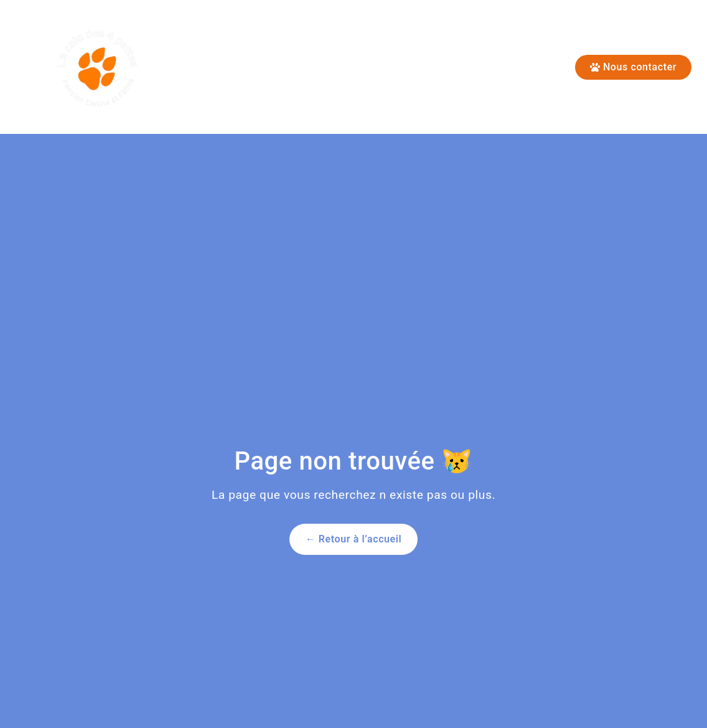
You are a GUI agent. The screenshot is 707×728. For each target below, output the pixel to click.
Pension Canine (355, 67)
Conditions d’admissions (495, 67)
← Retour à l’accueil (354, 539)
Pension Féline (245, 67)
